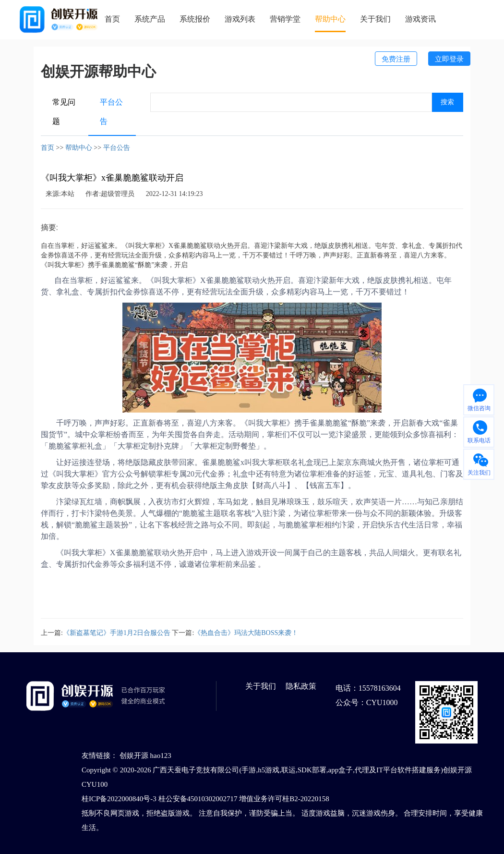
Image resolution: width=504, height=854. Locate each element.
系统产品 (150, 19)
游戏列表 (240, 19)
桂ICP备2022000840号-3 (119, 799)
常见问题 (64, 112)
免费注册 (396, 59)
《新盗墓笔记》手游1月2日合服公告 (117, 633)
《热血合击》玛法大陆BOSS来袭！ (246, 633)
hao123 (161, 756)
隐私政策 (301, 686)
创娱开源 (134, 756)
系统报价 (195, 19)
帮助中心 (330, 19)
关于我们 (375, 19)
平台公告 (111, 112)
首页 (112, 19)
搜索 (447, 102)
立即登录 (449, 59)
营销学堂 (285, 19)
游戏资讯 (420, 19)
